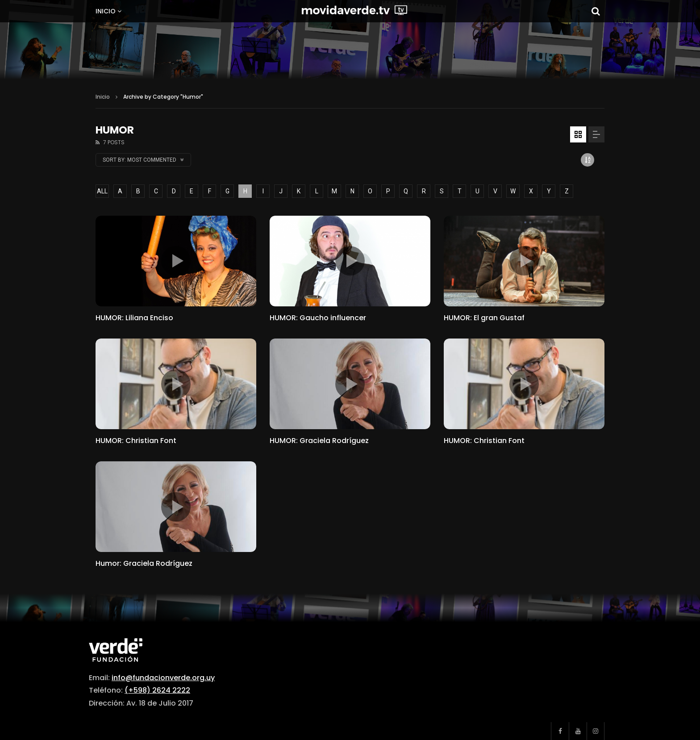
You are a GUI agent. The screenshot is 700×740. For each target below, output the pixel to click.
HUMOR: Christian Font (136, 441)
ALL (102, 191)
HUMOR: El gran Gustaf (484, 318)
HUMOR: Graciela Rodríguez (319, 441)
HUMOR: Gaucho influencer (318, 318)
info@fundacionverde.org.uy (163, 678)
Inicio (106, 11)
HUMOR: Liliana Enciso (134, 318)
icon (176, 261)
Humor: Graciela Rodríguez (144, 563)
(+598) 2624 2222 (157, 690)
